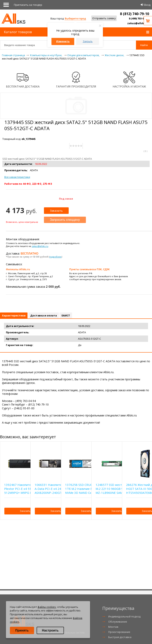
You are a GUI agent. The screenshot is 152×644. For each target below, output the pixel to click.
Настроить (50, 630)
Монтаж (113, 627)
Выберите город (75, 18)
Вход (147, 5)
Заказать (56, 211)
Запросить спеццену (65, 220)
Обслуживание (118, 622)
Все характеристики (17, 177)
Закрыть (88, 41)
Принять (22, 630)
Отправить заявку (104, 18)
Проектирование (119, 632)
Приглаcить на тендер (28, 5)
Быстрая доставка (120, 637)
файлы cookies (47, 607)
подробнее (55, 257)
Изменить (63, 41)
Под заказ (66, 199)
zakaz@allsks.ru (138, 23)
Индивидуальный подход (124, 616)
